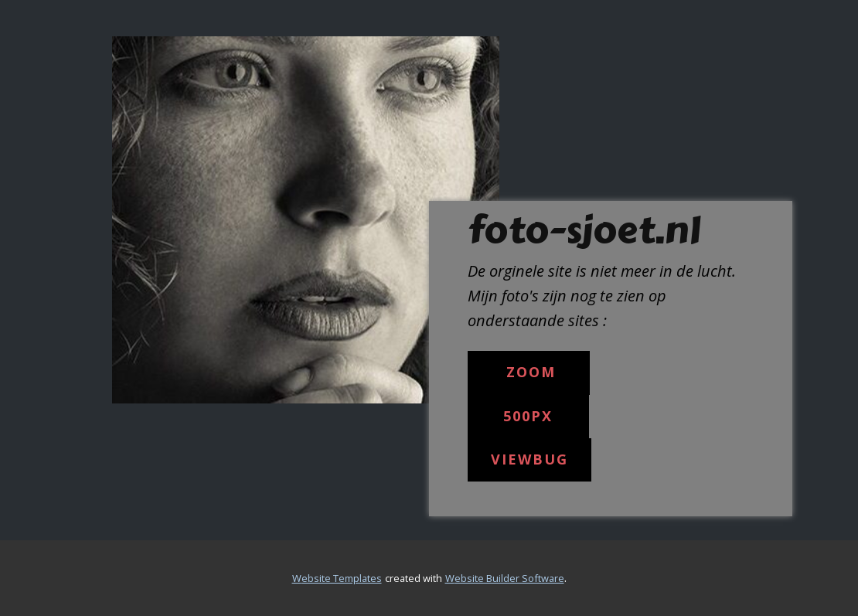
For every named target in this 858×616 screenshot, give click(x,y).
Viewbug (529, 459)
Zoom (528, 372)
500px (528, 416)
